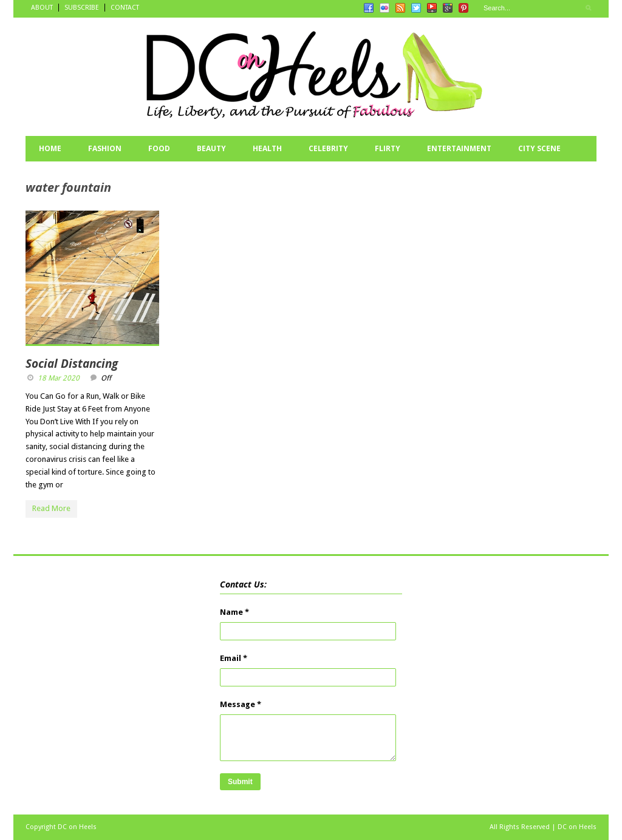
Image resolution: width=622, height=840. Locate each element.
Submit (240, 782)
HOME (50, 148)
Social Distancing (72, 364)
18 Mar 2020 (59, 378)
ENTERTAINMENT (459, 148)
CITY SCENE (539, 148)
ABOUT (42, 8)
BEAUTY (211, 148)
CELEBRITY (328, 148)
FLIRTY (388, 148)
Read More (51, 508)
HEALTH (267, 148)
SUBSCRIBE (82, 8)
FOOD (159, 148)
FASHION (105, 148)
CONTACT (125, 8)
